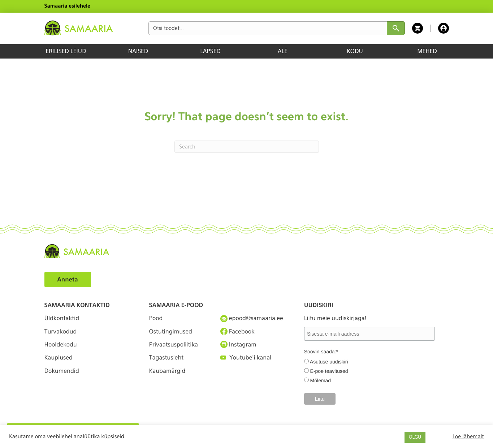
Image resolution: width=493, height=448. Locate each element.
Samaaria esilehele (68, 6)
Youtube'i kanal (246, 357)
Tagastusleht (167, 357)
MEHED (427, 51)
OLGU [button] (415, 437)
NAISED (138, 51)
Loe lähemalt (468, 436)
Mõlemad (321, 380)
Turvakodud (61, 331)
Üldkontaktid (62, 318)
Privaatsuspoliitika (174, 344)
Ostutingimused (171, 331)
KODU (355, 51)
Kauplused (59, 357)
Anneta (68, 279)
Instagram (238, 344)
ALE (283, 51)
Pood (156, 318)
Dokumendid (62, 371)
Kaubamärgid (167, 371)
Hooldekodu (61, 344)
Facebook (237, 331)
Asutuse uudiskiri (329, 362)
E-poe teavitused (329, 371)
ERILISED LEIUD (66, 51)
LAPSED (210, 51)
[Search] (247, 147)
